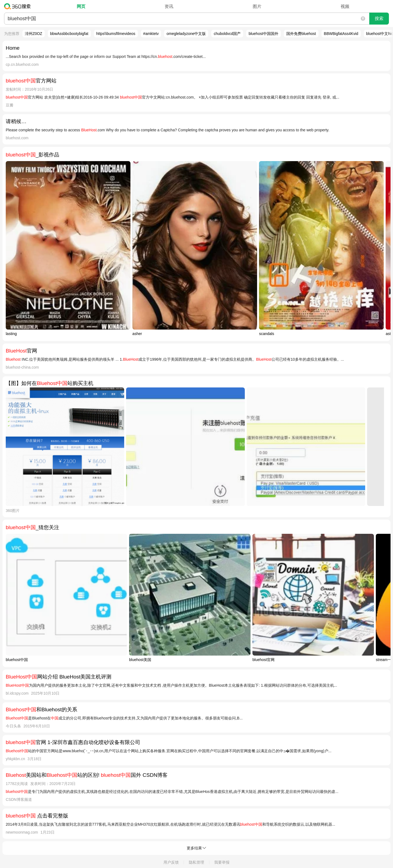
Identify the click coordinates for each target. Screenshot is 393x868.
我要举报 (222, 862)
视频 (345, 6)
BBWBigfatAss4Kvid (341, 34)
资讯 (169, 6)
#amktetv (151, 34)
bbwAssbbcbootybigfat (69, 34)
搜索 (379, 18)
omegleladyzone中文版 (186, 34)
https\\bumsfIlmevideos (116, 34)
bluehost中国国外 (264, 34)
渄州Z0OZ (34, 34)
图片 (257, 6)
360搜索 (19, 6)
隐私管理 (196, 862)
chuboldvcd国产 (227, 34)
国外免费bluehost (301, 34)
